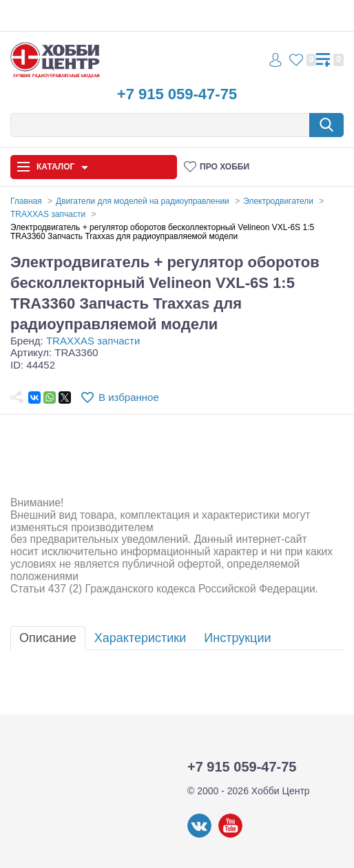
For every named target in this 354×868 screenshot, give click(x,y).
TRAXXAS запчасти (93, 341)
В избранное (129, 397)
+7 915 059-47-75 (177, 94)
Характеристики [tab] (140, 638)
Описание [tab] (48, 638)
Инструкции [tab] (237, 638)
